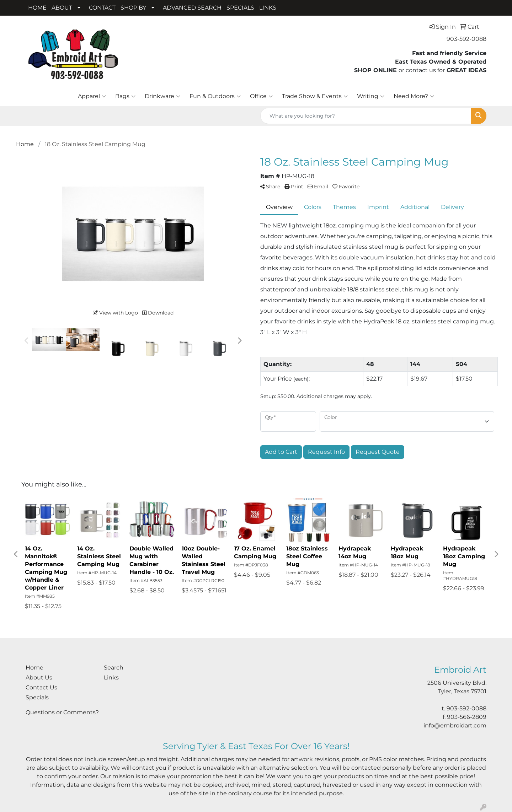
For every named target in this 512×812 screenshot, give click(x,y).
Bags (125, 96)
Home (34, 668)
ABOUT (62, 8)
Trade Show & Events (315, 96)
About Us (39, 677)
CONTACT (102, 8)
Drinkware (162, 96)
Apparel (92, 96)
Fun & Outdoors (215, 96)
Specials (37, 697)
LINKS (268, 8)
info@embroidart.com (455, 725)
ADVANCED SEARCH (192, 8)
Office (261, 96)
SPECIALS (240, 8)
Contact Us (41, 687)
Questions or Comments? (62, 712)
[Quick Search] (366, 116)
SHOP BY (133, 8)
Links (111, 677)
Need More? (414, 96)
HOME (37, 8)
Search (114, 668)
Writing (371, 96)
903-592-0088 (466, 39)
